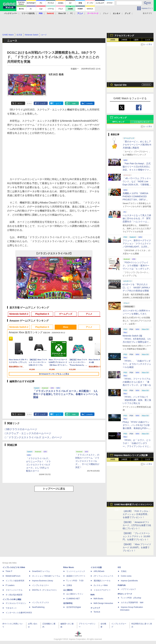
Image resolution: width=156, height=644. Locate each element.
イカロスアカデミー (102, 590)
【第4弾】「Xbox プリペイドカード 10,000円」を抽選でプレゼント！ (137, 547)
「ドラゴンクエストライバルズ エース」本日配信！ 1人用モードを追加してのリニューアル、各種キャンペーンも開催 (66, 394)
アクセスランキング (124, 36)
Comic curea (126, 576)
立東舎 (69, 585)
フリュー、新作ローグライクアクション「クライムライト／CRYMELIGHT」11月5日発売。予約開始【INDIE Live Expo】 (137, 247)
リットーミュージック (76, 571)
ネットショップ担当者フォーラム (46, 576)
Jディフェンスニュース (103, 576)
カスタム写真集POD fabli (132, 603)
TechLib (97, 612)
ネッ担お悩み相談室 (14, 595)
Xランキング (121, 118)
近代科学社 (68, 603)
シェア (43, 103)
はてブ (58, 103)
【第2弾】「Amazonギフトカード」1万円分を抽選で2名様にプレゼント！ (137, 525)
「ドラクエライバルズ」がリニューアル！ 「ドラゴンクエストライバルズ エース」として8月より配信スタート (38, 465)
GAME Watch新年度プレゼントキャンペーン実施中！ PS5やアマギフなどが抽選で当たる (133, 505)
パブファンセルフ (128, 589)
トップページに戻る (54, 489)
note (74, 103)
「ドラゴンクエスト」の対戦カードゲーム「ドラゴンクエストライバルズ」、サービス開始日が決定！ (87, 461)
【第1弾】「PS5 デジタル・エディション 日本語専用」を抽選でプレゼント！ (137, 514)
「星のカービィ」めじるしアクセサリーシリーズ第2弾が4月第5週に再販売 (137, 145)
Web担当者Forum (13, 576)
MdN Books (98, 599)
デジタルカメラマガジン (16, 603)
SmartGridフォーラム (41, 571)
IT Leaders (10, 585)
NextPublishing (38, 607)
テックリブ (95, 608)
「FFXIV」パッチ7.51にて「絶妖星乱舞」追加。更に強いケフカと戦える (137, 400)
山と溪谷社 (68, 590)
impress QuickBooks (129, 581)
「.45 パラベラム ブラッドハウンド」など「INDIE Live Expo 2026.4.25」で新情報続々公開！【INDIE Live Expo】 (137, 185)
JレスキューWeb (101, 585)
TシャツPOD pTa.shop (131, 598)
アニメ (89, 314)
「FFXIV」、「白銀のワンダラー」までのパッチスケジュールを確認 (137, 364)
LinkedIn (89, 103)
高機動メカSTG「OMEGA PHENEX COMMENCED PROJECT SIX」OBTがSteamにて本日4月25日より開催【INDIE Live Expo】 (136, 200)
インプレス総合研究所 (15, 581)
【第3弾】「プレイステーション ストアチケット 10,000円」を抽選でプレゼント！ (136, 536)
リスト (29, 103)
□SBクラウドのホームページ (21, 429)
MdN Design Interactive (103, 603)
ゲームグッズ (66, 314)
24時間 (124, 40)
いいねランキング (142, 122)
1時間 (113, 40)
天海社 (124, 571)
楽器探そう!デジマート (76, 576)
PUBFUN (122, 585)
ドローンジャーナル (14, 590)
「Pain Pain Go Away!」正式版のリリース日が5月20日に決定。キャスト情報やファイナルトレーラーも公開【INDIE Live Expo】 (137, 170)
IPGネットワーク (125, 594)
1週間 (136, 40)
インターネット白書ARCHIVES (19, 613)
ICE (119, 567)
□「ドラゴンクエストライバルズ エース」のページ (33, 437)
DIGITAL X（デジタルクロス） (45, 590)
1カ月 (148, 40)
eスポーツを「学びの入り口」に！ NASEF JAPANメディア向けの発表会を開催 (137, 288)
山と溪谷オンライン (75, 594)
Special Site (121, 85)
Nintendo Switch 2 (19, 314)
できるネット (11, 608)
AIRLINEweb (99, 571)
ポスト (20, 103)
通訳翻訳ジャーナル (102, 581)
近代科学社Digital (74, 607)
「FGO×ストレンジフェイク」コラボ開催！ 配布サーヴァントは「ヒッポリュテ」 (137, 266)
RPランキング (119, 122)
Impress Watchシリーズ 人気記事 (131, 455)
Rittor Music (69, 567)
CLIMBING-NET (73, 599)
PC (72, 13)
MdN (93, 595)
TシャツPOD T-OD (75, 581)
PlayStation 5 (42, 314)
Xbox (65, 327)
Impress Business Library (43, 581)
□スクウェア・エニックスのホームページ (28, 433)
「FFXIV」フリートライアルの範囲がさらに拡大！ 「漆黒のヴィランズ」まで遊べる (137, 382)
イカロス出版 (96, 567)
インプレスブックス (41, 603)
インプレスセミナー (41, 585)
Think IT (9, 571)
